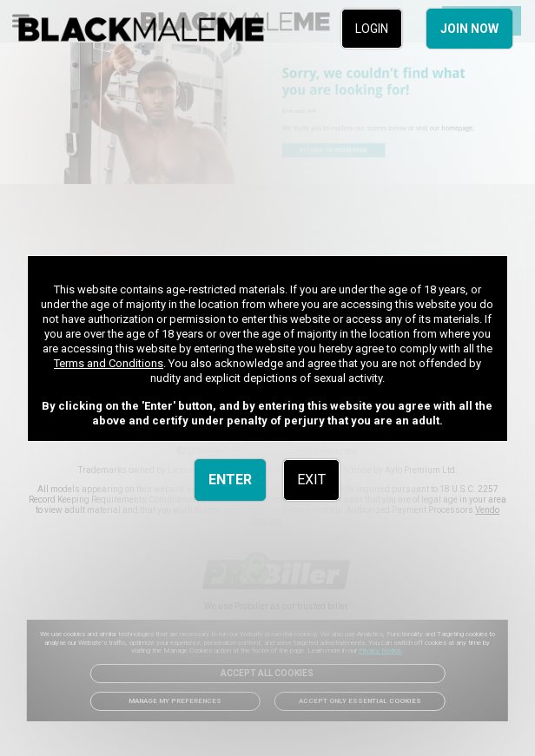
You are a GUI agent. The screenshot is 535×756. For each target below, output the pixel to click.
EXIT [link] (311, 480)
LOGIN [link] (372, 29)
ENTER (230, 480)
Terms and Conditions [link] (109, 363)
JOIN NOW (469, 29)
